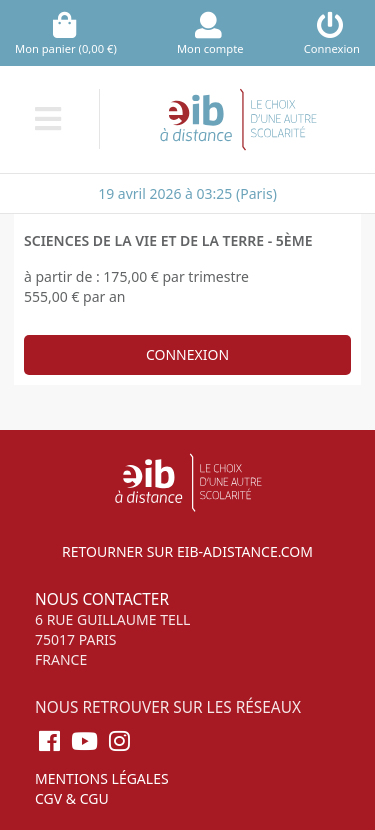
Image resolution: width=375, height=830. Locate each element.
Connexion (187, 354)
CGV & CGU (72, 798)
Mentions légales (102, 778)
